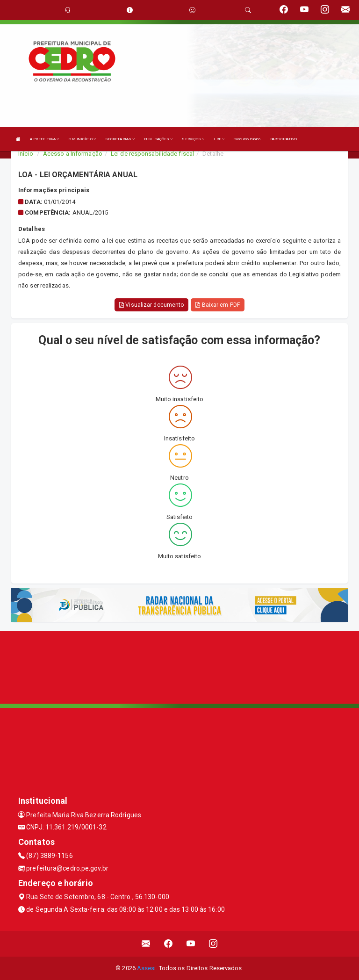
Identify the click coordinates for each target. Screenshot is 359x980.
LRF (219, 139)
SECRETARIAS (120, 139)
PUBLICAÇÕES (158, 139)
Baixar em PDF (218, 305)
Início (26, 154)
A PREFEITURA (44, 139)
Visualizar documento (151, 305)
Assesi (147, 968)
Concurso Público (247, 139)
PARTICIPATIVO (284, 139)
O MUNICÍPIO (82, 139)
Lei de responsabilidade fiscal (152, 154)
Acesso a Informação (73, 154)
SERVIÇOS (193, 139)
